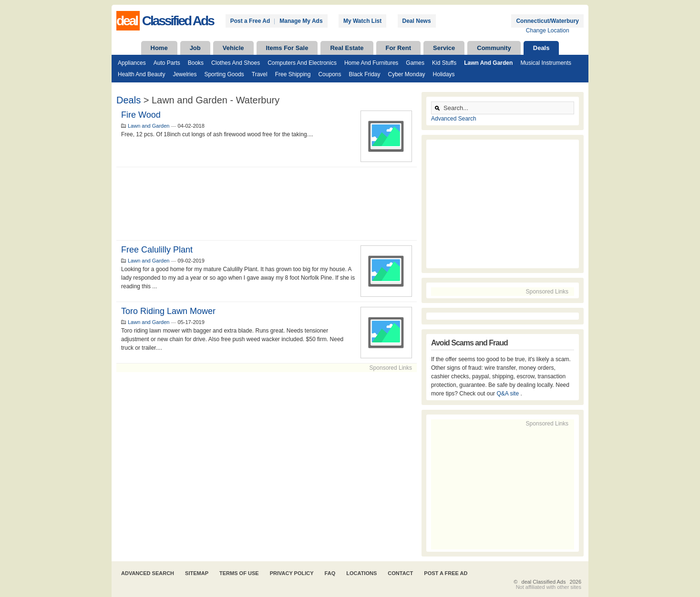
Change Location (548, 30)
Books (196, 63)
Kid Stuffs (444, 63)
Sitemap (197, 573)
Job (195, 48)
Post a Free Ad (250, 21)
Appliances (132, 63)
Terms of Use (239, 573)
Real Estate (347, 48)
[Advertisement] (267, 204)
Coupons (329, 74)
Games (415, 63)
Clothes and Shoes (236, 63)
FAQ (330, 573)
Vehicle (233, 48)
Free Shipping (293, 74)
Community (494, 48)
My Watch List (362, 21)
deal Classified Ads (544, 582)
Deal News (417, 21)
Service (444, 48)
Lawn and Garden (488, 63)
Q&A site (508, 394)
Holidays (444, 74)
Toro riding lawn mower (168, 311)
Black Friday (364, 74)
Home (159, 48)
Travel (260, 74)
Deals (541, 48)
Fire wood (141, 115)
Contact (400, 573)
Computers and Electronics (302, 63)
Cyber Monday (407, 74)
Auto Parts (167, 63)
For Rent (398, 48)
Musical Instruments (546, 63)
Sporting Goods (224, 74)
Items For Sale (287, 48)
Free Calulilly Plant (157, 250)
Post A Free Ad (446, 573)
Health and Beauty (141, 74)
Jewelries (185, 74)
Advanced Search (454, 119)
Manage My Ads (301, 21)
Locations (361, 573)
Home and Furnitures (371, 63)
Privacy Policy (292, 573)
